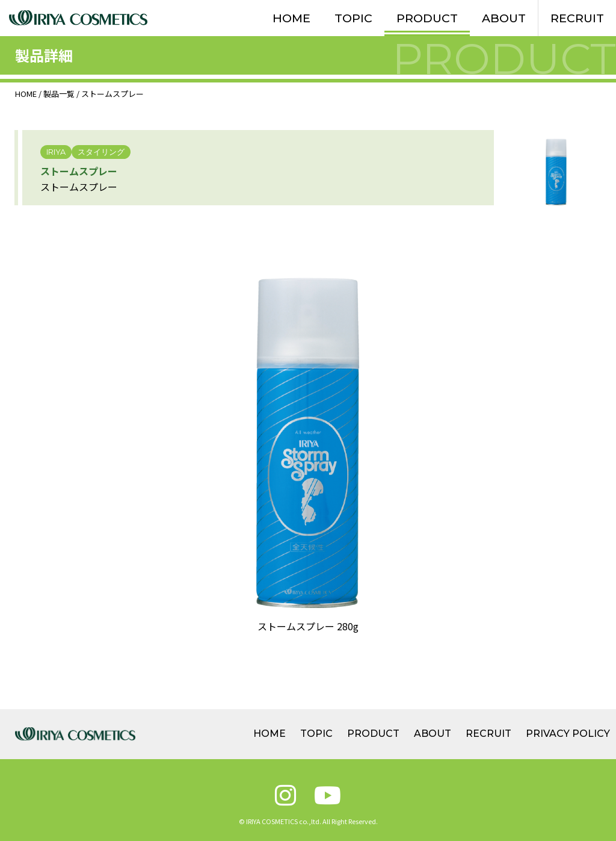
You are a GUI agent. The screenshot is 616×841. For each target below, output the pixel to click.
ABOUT (504, 18)
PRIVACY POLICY (568, 734)
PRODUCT (427, 18)
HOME (291, 18)
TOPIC (353, 18)
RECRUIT (577, 18)
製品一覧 (59, 94)
